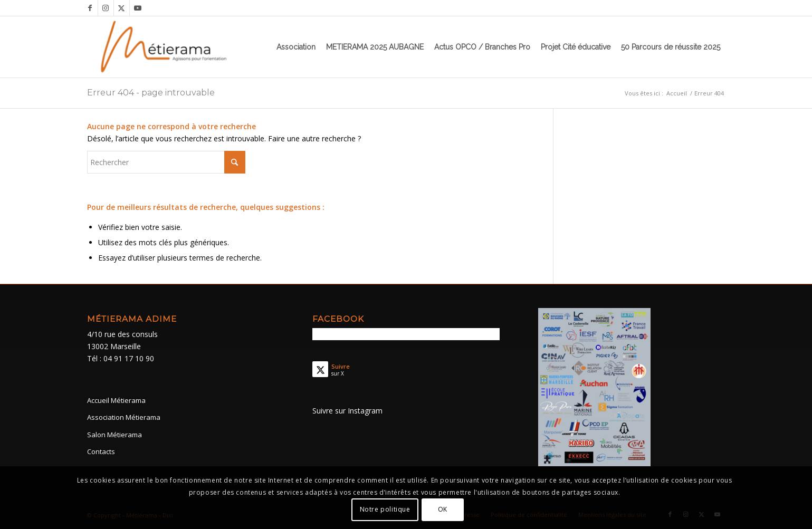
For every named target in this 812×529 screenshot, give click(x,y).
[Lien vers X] (122, 8)
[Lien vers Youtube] (138, 8)
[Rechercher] (166, 162)
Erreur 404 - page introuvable (151, 93)
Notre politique (385, 509)
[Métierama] (165, 47)
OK (443, 509)
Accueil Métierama (116, 400)
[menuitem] (296, 47)
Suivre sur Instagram (347, 411)
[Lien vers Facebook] (90, 8)
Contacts (101, 451)
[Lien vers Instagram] (106, 8)
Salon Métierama (114, 435)
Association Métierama (124, 417)
